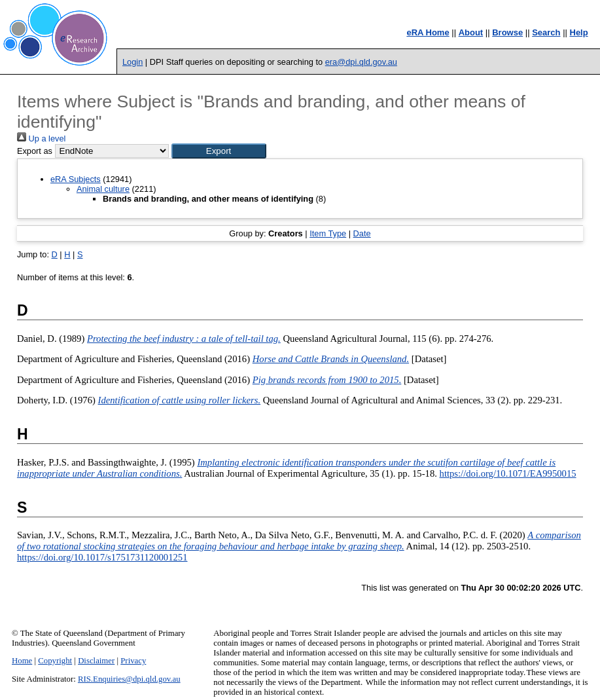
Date (362, 233)
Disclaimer (96, 661)
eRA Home (428, 32)
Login (132, 62)
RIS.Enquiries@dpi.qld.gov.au (129, 679)
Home (22, 661)
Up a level (41, 138)
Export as (35, 151)
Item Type (328, 233)
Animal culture (103, 189)
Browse (507, 32)
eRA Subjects (76, 179)
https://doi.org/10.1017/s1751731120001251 (102, 557)
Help (579, 32)
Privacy (133, 661)
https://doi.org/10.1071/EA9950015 (508, 473)
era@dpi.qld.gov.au (361, 62)
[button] (219, 151)
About (471, 32)
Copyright (55, 661)
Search (546, 32)
